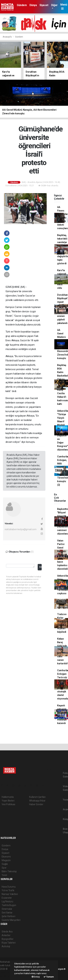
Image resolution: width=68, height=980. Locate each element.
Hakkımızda (8, 797)
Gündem (22, 5)
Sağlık (5, 864)
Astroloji (6, 946)
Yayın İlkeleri (8, 801)
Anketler (6, 935)
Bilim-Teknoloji (9, 871)
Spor (4, 868)
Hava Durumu (9, 887)
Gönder (40, 567)
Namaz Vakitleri (10, 894)
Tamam (49, 977)
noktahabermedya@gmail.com (21, 529)
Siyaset (44, 5)
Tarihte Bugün (9, 905)
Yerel (4, 875)
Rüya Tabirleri (9, 943)
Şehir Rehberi (8, 916)
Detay (36, 977)
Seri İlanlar (7, 913)
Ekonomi (6, 857)
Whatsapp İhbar (37, 801)
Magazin (6, 860)
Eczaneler (7, 898)
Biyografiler (8, 939)
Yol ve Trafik (8, 890)
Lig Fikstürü (7, 901)
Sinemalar (7, 909)
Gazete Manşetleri (11, 920)
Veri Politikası (8, 804)
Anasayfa (7, 37)
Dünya (33, 5)
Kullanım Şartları (37, 797)
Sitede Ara (7, 932)
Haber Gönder (36, 804)
